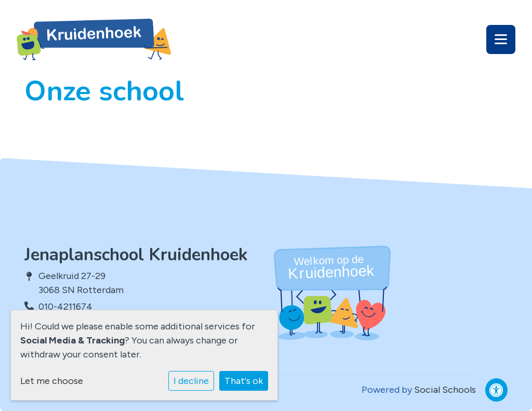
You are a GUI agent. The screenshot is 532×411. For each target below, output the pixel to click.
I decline (191, 381)
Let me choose (52, 381)
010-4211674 (65, 307)
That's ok (244, 381)
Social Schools (445, 390)
